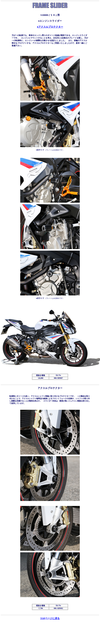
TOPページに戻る (50, 618)
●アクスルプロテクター (50, 27)
